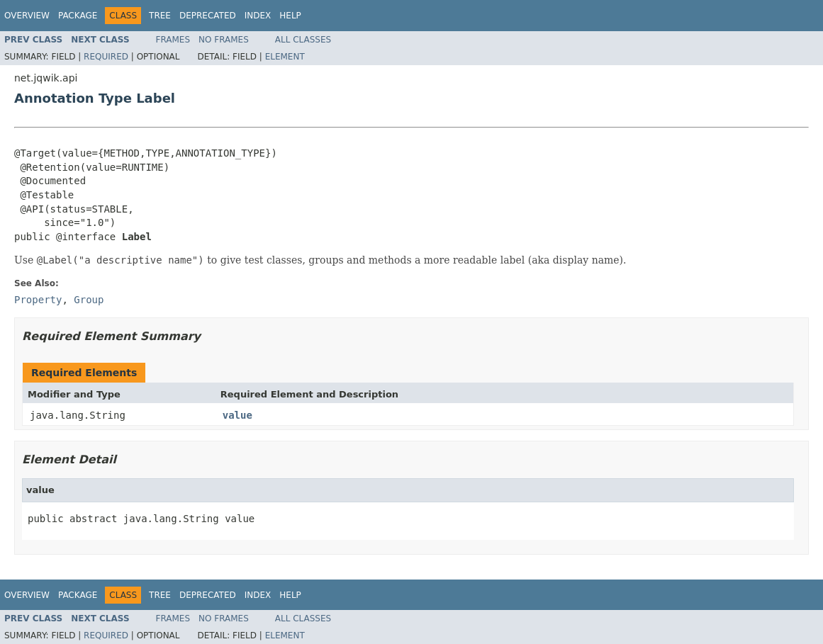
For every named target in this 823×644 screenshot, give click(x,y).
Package (78, 16)
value (237, 415)
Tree (160, 16)
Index (258, 16)
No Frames (224, 40)
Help (290, 16)
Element (285, 57)
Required (106, 57)
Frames (173, 40)
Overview (27, 16)
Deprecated (208, 16)
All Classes (303, 40)
